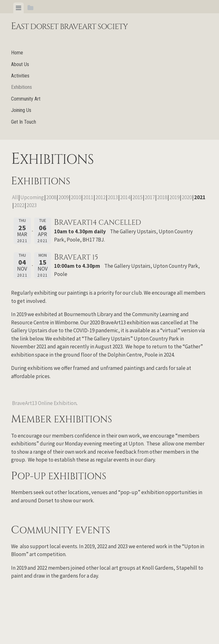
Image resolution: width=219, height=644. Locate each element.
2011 (88, 197)
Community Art (26, 99)
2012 (100, 197)
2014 (125, 197)
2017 (150, 197)
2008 (51, 197)
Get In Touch (24, 122)
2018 (162, 197)
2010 (76, 197)
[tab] (18, 8)
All (15, 197)
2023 (32, 205)
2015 (137, 197)
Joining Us (21, 110)
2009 (64, 197)
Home (17, 53)
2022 (19, 205)
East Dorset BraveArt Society (70, 27)
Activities (20, 76)
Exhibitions (21, 87)
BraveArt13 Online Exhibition (44, 403)
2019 (174, 197)
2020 (187, 197)
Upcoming (32, 197)
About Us (20, 64)
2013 (113, 197)
